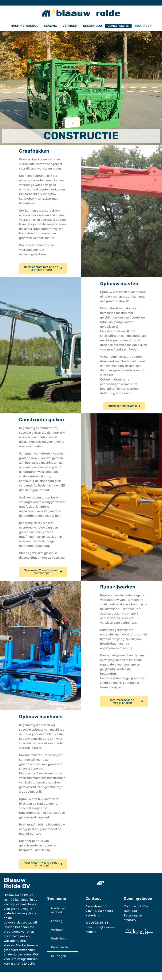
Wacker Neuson (27, 945)
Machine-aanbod (24, 26)
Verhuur (70, 26)
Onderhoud (92, 26)
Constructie (118, 26)
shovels (9, 945)
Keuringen (143, 26)
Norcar (17, 954)
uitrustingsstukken (24, 959)
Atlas (31, 932)
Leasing (51, 26)
